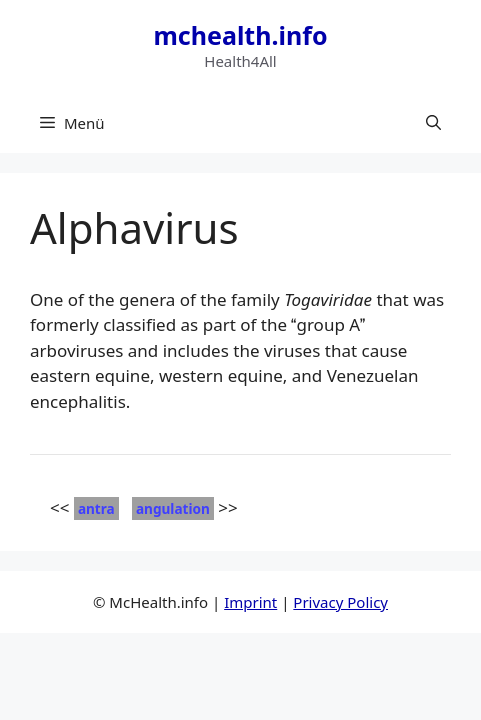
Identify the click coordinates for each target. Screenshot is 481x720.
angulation (173, 508)
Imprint (250, 602)
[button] (433, 123)
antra (96, 508)
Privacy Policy (340, 602)
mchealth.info (240, 35)
